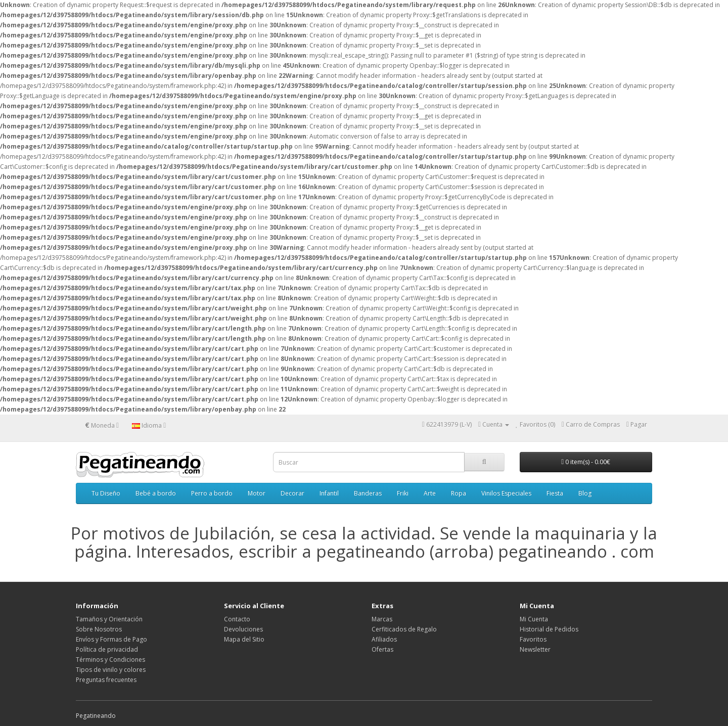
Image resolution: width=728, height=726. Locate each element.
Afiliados (384, 639)
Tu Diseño (106, 493)
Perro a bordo (212, 493)
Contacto (237, 619)
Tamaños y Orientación (109, 619)
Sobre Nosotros (99, 629)
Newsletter (535, 649)
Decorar (292, 493)
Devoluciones (243, 629)
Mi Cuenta (534, 619)
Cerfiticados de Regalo (404, 629)
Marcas (382, 619)
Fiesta (555, 493)
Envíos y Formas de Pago (111, 639)
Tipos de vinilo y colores (111, 670)
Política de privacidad (107, 649)
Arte (430, 493)
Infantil (329, 493)
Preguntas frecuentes (106, 680)
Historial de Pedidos (549, 629)
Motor (257, 493)
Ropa (459, 493)
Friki (403, 493)
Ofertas (382, 649)
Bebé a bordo (156, 493)
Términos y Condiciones (110, 660)
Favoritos (533, 639)
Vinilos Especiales (506, 493)
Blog (585, 493)
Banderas (368, 493)
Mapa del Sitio (244, 639)
